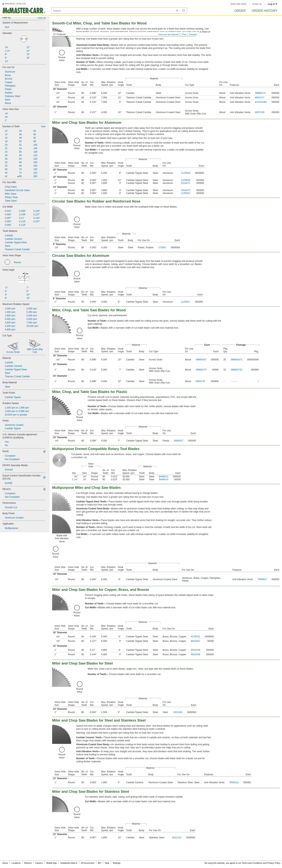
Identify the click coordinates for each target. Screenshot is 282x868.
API (100, 863)
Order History (264, 11)
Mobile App (52, 863)
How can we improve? (169, 34)
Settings (116, 863)
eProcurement (88, 863)
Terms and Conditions (252, 863)
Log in (273, 4)
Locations (16, 863)
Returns (28, 863)
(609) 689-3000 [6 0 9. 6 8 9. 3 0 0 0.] (238, 4)
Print (184, 34)
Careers (39, 863)
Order (240, 11)
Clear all (42, 18)
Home (5, 863)
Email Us (257, 4)
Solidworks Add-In (69, 863)
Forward (193, 34)
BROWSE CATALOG (15, 4)
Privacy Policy (274, 863)
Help (107, 863)
